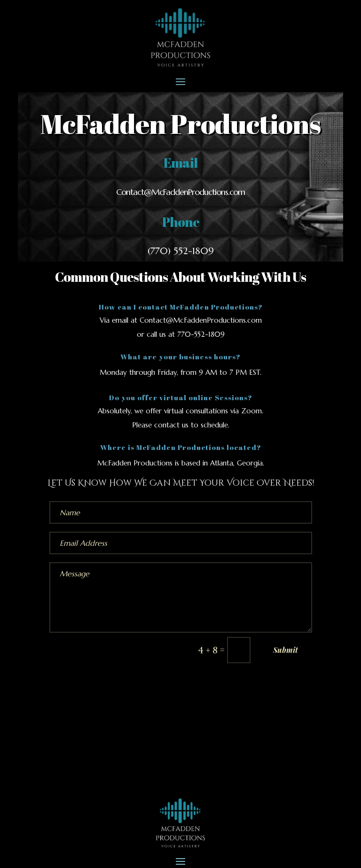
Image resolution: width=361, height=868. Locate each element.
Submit (286, 650)
